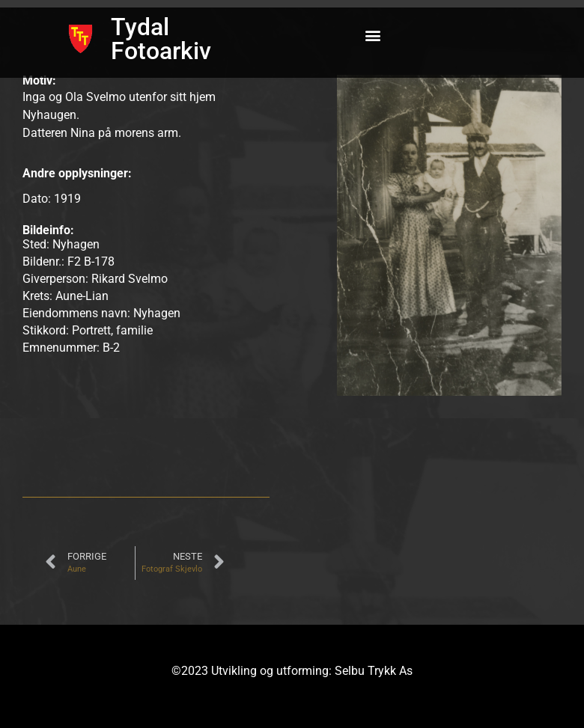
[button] (373, 36)
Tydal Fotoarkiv (161, 39)
